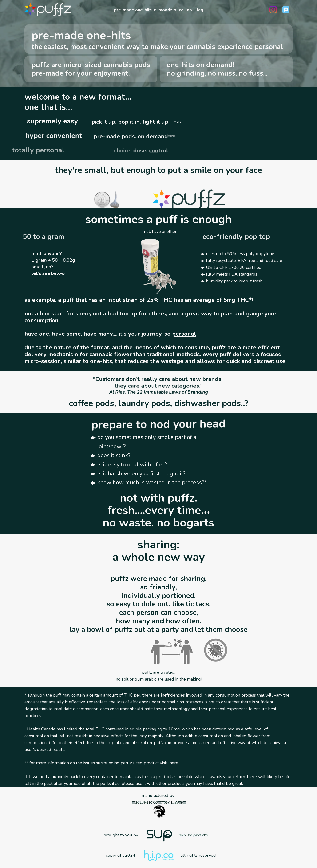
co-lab (185, 10)
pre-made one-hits (133, 10)
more (178, 122)
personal (184, 334)
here (174, 763)
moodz (165, 10)
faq (200, 10)
